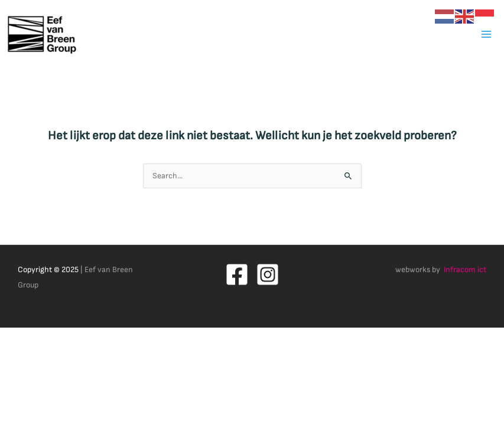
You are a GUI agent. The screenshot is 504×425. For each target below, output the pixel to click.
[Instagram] (268, 274)
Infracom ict (465, 270)
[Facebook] (237, 274)
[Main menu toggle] (487, 34)
